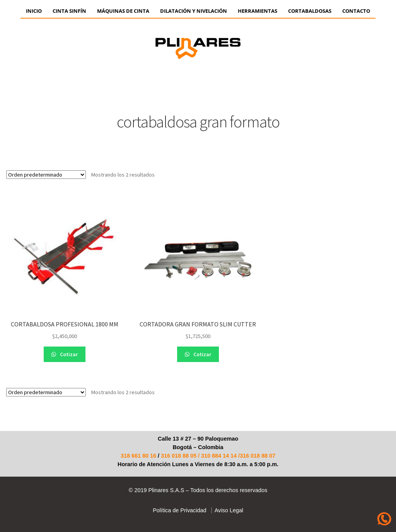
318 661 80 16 (138, 456)
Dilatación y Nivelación (194, 11)
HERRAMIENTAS (258, 11)
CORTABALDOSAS (310, 11)
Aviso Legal (228, 510)
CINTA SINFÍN (69, 11)
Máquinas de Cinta (123, 11)
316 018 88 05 (179, 456)
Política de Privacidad (179, 510)
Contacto (356, 11)
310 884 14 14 (219, 456)
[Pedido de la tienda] (46, 175)
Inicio (34, 11)
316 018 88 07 (258, 456)
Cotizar (68, 354)
